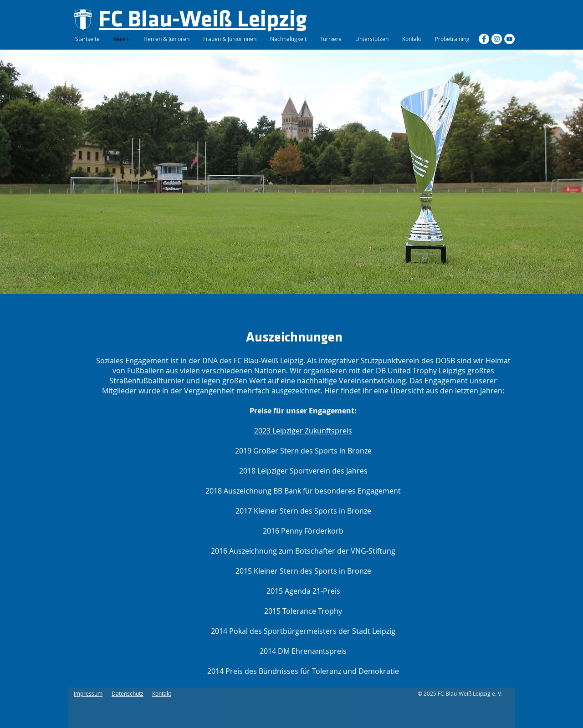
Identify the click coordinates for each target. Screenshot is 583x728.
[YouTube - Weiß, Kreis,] (509, 39)
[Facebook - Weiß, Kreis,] (484, 39)
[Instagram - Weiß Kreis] (497, 39)
